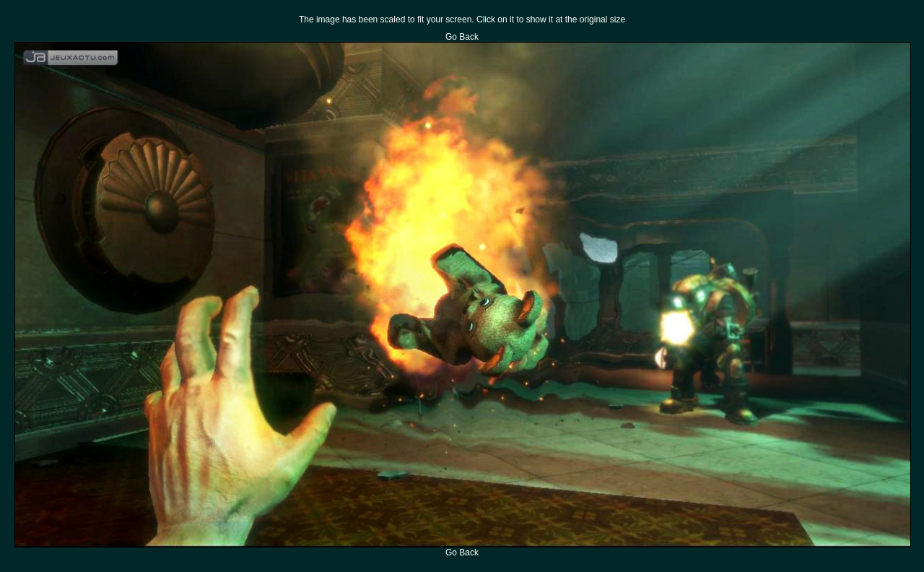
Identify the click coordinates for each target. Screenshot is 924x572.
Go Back (462, 37)
